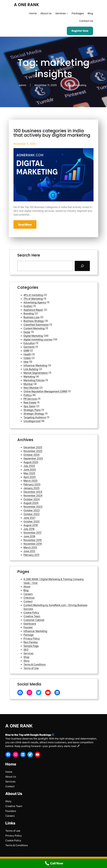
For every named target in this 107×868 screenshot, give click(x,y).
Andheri (44, 338)
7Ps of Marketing (46, 335)
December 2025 (46, 480)
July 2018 (45, 508)
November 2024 (46, 497)
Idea (44, 357)
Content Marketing (47, 346)
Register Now (80, 31)
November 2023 (46, 501)
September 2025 (46, 483)
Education (45, 351)
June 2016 (45, 511)
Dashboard (45, 621)
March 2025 (45, 491)
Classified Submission (47, 344)
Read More (25, 224)
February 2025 (46, 493)
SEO (44, 630)
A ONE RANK (27, 5)
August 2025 (45, 485)
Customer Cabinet (47, 620)
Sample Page (45, 629)
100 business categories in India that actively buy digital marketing (52, 133)
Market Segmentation (47, 361)
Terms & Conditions (47, 636)
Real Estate (45, 372)
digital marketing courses (48, 349)
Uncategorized (46, 378)
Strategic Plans (46, 375)
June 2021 (45, 504)
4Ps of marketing (46, 334)
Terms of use (13, 831)
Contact (44, 613)
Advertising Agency (47, 336)
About (44, 608)
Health (44, 355)
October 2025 (46, 482)
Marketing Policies (47, 364)
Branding (45, 340)
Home (9, 772)
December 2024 (46, 495)
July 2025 (45, 486)
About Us (11, 777)
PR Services (45, 371)
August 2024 (45, 499)
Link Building (45, 360)
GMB (44, 354)
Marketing (45, 363)
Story (44, 634)
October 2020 (46, 506)
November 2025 (46, 481)
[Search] (64, 264)
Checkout (45, 612)
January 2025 (46, 494)
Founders (11, 811)
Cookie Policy (46, 617)
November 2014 (46, 514)
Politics (44, 369)
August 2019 (45, 507)
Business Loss (46, 342)
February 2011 (46, 518)
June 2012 (45, 516)
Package (45, 625)
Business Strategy (46, 343)
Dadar (44, 347)
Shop (44, 633)
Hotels (44, 356)
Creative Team (46, 619)
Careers (44, 611)
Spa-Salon (45, 373)
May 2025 (45, 489)
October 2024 (46, 498)
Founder (44, 622)
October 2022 (46, 503)
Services (45, 632)
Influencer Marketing (47, 359)
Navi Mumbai (45, 367)
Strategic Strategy (47, 376)
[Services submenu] (67, 13)
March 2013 (45, 515)
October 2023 (46, 502)
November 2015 (46, 512)
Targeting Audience (47, 377)
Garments (45, 352)
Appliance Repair (46, 339)
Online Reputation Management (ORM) (51, 368)
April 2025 (45, 490)
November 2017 (46, 510)
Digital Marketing (76, 85)
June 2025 (45, 487)
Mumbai (44, 365)
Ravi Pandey (45, 628)
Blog (44, 609)
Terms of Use (45, 637)
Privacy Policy (46, 626)
